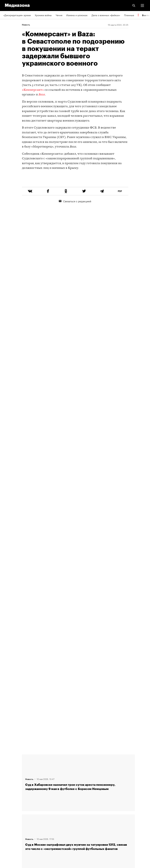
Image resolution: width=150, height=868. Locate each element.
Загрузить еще (78, 633)
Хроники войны (43, 15)
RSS (7, 797)
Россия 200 (10, 825)
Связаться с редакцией (75, 214)
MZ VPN (8, 816)
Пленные (129, 15)
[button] (142, 5)
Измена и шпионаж (77, 15)
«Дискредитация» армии (17, 15)
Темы (6, 787)
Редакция (8, 759)
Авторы (7, 778)
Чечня (59, 15)
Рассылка (9, 806)
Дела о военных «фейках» (106, 15)
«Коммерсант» (33, 90)
